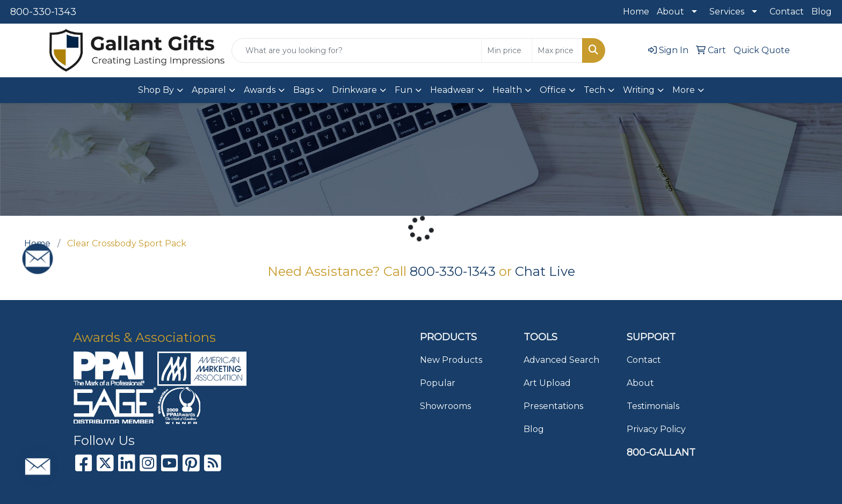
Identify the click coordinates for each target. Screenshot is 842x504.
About (670, 12)
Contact (787, 12)
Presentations (553, 406)
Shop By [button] (156, 90)
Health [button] (507, 90)
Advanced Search (561, 360)
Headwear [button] (452, 90)
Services (727, 12)
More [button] (684, 90)
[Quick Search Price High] (557, 50)
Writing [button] (639, 90)
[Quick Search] (357, 50)
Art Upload (547, 383)
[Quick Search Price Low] (507, 50)
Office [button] (553, 90)
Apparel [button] (209, 90)
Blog (822, 12)
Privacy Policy (656, 429)
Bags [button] (304, 90)
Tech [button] (594, 90)
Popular (438, 383)
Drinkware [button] (354, 90)
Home (636, 12)
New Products (451, 360)
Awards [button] (260, 90)
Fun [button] (404, 90)
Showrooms (445, 406)
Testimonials (653, 406)
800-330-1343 (43, 12)
